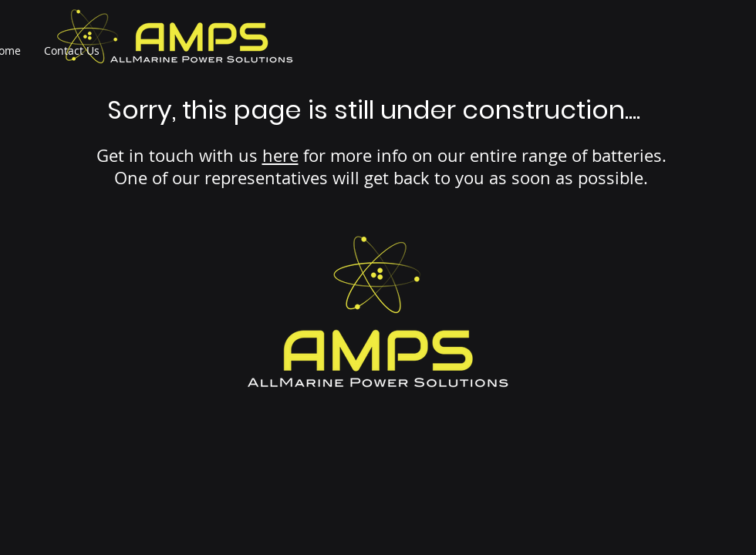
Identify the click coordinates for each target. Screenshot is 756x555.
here (280, 155)
